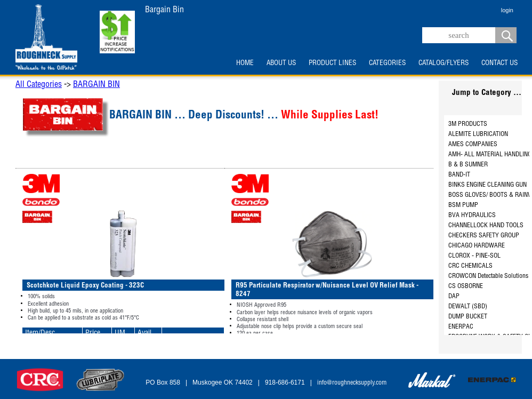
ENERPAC (461, 327)
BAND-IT (459, 175)
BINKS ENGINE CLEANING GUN (487, 185)
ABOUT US (281, 63)
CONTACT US (499, 63)
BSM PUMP (463, 205)
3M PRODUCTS (468, 124)
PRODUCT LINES (332, 63)
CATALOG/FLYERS (444, 63)
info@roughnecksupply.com (352, 383)
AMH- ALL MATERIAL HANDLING (490, 155)
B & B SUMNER (468, 165)
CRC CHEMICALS (470, 266)
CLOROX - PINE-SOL (474, 256)
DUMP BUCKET (468, 317)
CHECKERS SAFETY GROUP (484, 236)
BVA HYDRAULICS (472, 216)
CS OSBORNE (466, 286)
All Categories (39, 85)
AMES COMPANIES (473, 145)
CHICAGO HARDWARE (477, 246)
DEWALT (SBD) (468, 307)
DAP (454, 297)
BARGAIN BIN (96, 85)
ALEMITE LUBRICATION (478, 134)
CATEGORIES (387, 63)
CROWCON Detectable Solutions (488, 276)
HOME (245, 63)
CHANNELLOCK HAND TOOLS (486, 226)
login (507, 10)
